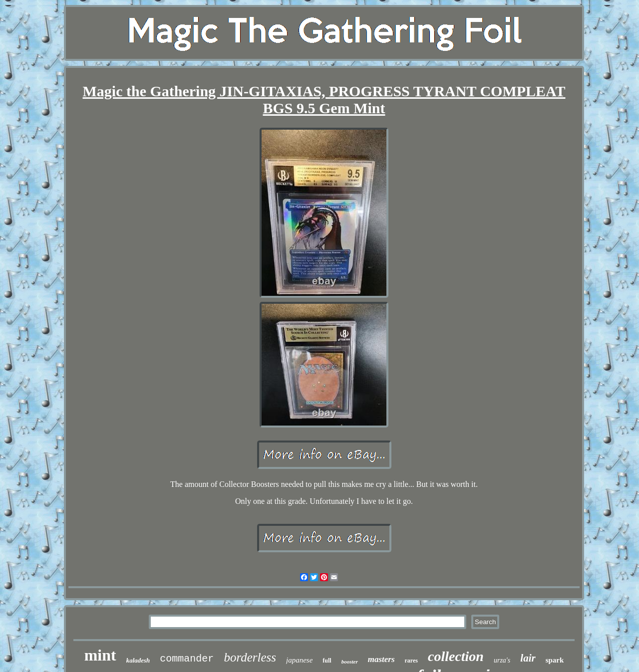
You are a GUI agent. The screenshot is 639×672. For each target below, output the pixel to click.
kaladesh (138, 660)
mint (100, 655)
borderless (250, 657)
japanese (299, 660)
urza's (502, 660)
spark (555, 660)
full (327, 661)
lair (528, 658)
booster (350, 662)
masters (381, 659)
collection (456, 656)
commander (187, 659)
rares (411, 661)
